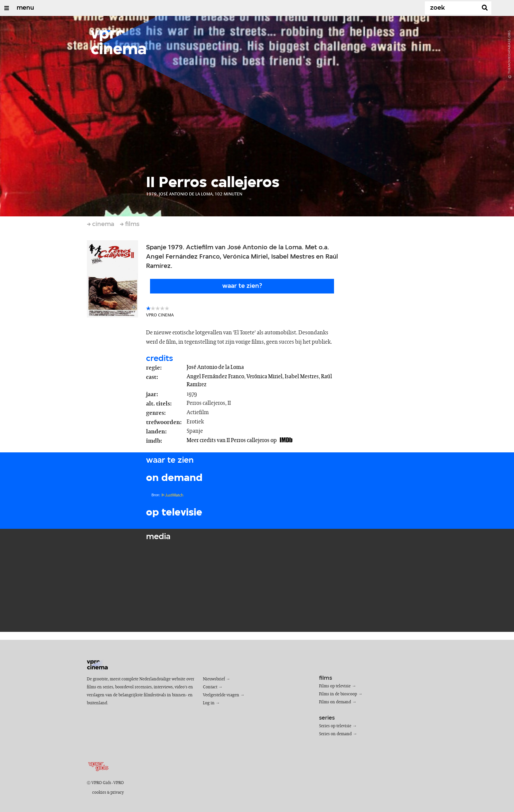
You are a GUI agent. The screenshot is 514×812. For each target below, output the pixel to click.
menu (25, 8)
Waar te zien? (242, 286)
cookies (99, 793)
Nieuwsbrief (214, 679)
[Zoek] (453, 8)
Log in (209, 703)
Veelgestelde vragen (221, 695)
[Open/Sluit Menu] (7, 8)
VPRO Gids (101, 783)
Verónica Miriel (264, 377)
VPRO (119, 783)
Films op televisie (335, 686)
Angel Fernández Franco (215, 377)
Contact (210, 687)
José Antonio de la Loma (215, 367)
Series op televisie (335, 726)
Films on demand (335, 702)
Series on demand (335, 734)
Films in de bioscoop (338, 694)
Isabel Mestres (302, 377)
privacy (117, 793)
